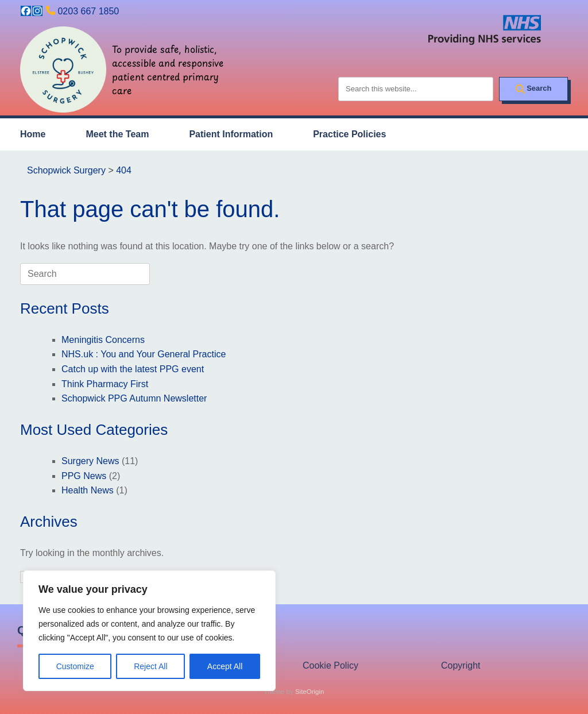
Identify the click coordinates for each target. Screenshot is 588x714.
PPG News (84, 476)
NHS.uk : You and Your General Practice (144, 354)
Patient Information (231, 134)
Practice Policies (349, 134)
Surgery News (90, 461)
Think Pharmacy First (105, 384)
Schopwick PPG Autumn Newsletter (134, 398)
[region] (149, 631)
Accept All (225, 666)
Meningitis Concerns (103, 340)
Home (33, 134)
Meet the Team (117, 134)
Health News (88, 490)
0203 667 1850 (88, 11)
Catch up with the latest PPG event (133, 369)
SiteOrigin (310, 692)
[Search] (533, 89)
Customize (75, 666)
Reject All (150, 666)
